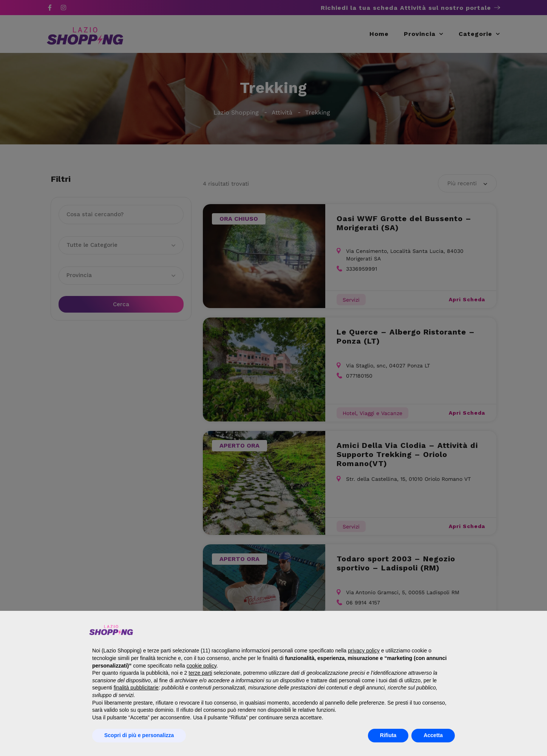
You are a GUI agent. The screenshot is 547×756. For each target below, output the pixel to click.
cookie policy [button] (202, 666)
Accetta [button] (433, 735)
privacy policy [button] (364, 651)
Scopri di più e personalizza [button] (139, 735)
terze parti (200, 673)
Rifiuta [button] (388, 735)
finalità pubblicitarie (136, 688)
